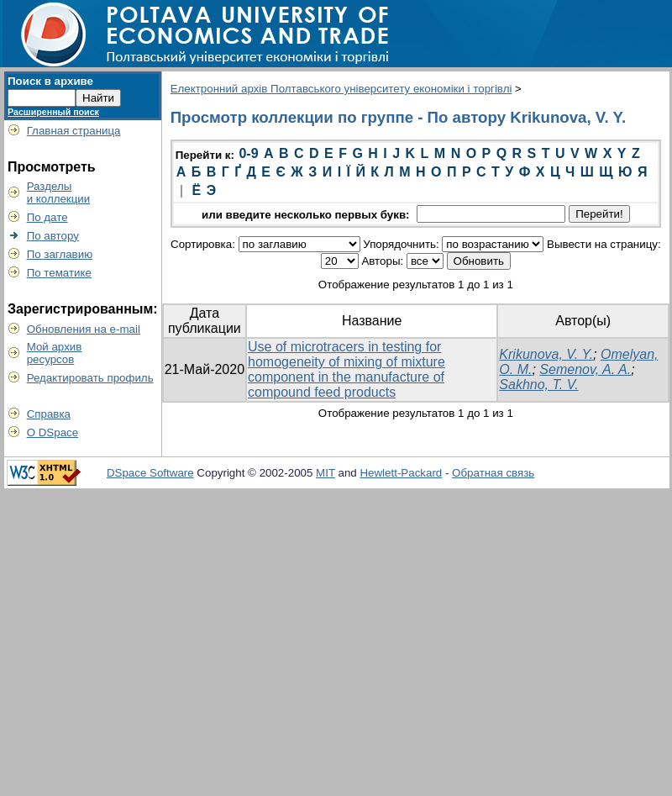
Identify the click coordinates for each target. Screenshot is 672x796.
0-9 (248, 153)
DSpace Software (150, 473)
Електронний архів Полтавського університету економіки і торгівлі (341, 89)
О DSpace (53, 432)
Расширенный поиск (53, 112)
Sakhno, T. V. (538, 385)
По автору (53, 236)
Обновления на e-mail (84, 329)
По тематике (59, 273)
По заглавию (60, 254)
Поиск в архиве (50, 81)
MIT (325, 473)
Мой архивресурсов (55, 353)
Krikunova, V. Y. (546, 354)
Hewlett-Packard (401, 473)
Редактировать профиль (90, 378)
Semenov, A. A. (585, 369)
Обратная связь (493, 473)
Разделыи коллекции (59, 192)
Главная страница (74, 131)
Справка (49, 414)
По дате (47, 217)
